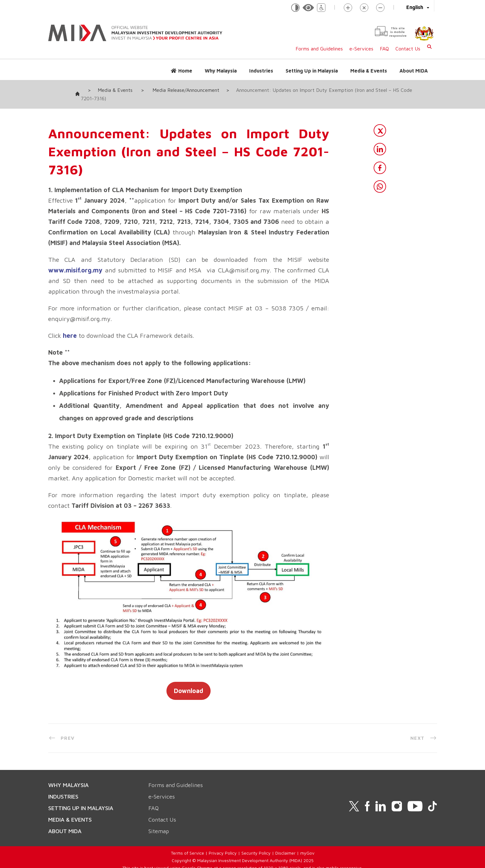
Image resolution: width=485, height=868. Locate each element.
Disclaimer (285, 844)
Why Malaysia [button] (221, 71)
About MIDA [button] (414, 71)
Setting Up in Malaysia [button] (312, 71)
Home (185, 71)
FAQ (384, 49)
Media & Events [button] (369, 71)
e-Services (361, 49)
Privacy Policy (223, 844)
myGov (307, 844)
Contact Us (408, 49)
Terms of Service (187, 844)
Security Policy (256, 844)
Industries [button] (261, 71)
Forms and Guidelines (319, 49)
